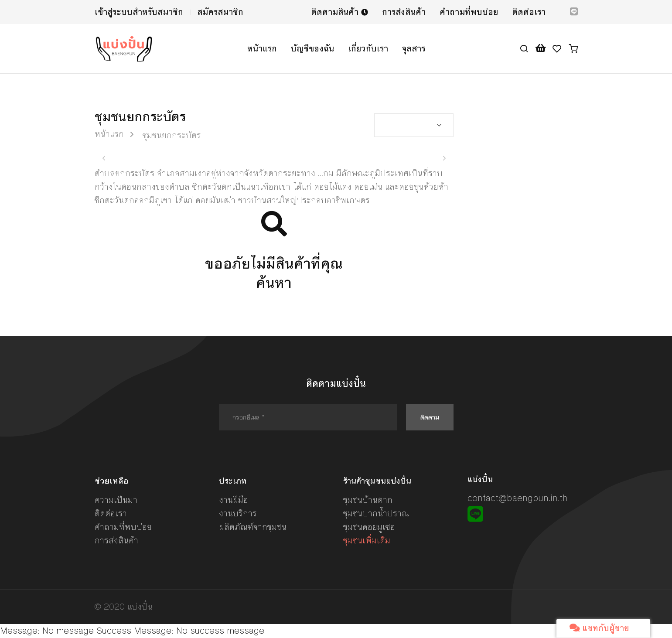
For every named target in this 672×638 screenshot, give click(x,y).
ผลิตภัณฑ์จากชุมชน (253, 527)
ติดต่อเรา (529, 12)
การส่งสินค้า (404, 12)
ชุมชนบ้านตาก (368, 500)
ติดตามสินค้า (339, 12)
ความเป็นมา (116, 500)
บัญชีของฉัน (312, 49)
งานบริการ (238, 513)
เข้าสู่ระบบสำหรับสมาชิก (139, 12)
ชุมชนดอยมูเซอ (369, 527)
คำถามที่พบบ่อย (469, 12)
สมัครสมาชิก (220, 12)
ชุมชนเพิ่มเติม (367, 541)
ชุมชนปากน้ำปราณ (376, 513)
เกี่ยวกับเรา (368, 49)
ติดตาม (430, 417)
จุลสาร (414, 49)
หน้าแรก (262, 49)
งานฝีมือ (234, 500)
